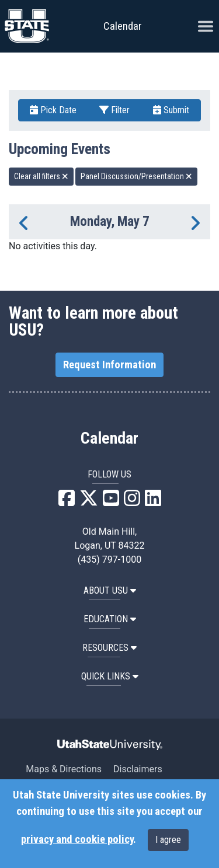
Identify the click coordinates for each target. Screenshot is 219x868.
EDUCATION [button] (110, 619)
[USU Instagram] (132, 502)
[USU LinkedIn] (153, 502)
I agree (168, 840)
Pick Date (53, 110)
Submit (171, 110)
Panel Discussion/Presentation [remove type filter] (136, 176)
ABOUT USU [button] (110, 590)
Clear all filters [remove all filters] (41, 176)
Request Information (109, 365)
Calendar (109, 438)
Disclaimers (138, 769)
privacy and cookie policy (77, 839)
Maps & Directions (64, 769)
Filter (114, 110)
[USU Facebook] (67, 502)
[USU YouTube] (111, 502)
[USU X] (89, 502)
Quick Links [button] (110, 676)
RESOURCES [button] (109, 648)
